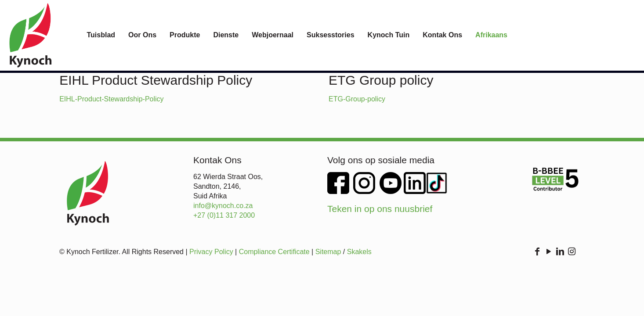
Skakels (359, 252)
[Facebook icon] (537, 252)
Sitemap (328, 252)
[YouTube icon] (549, 252)
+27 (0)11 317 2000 (224, 215)
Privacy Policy (211, 252)
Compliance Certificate (274, 252)
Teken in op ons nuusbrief (380, 209)
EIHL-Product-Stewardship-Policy (111, 99)
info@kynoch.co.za (223, 206)
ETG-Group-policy (357, 99)
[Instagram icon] (572, 252)
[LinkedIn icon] (560, 252)
